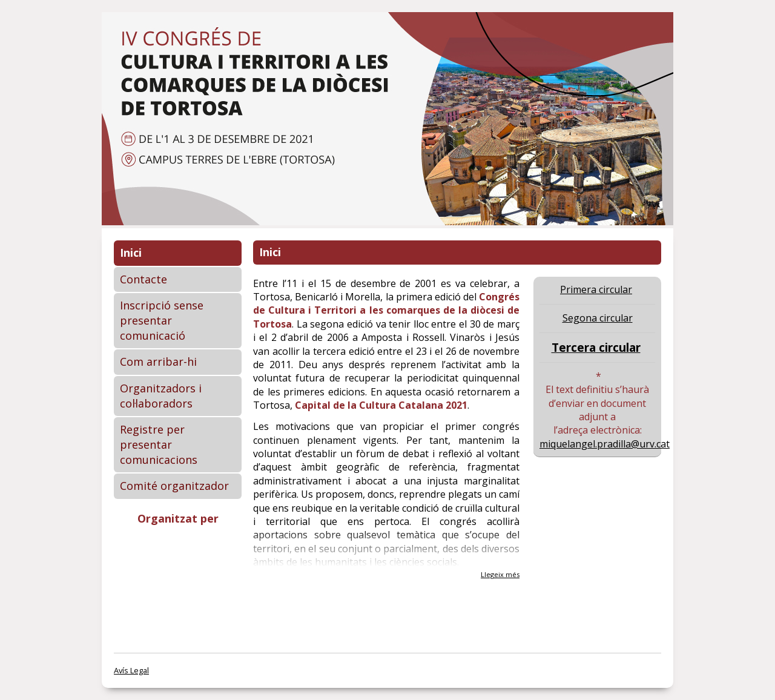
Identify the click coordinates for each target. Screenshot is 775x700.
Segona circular (598, 318)
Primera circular (596, 289)
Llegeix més (500, 574)
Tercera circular (596, 347)
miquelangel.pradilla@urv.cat (605, 444)
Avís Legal (131, 670)
